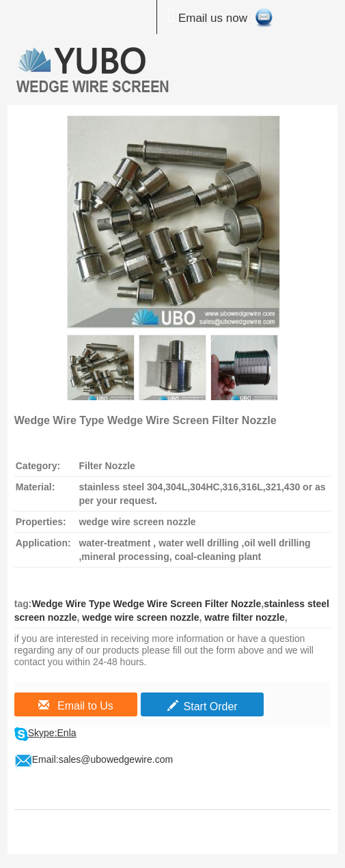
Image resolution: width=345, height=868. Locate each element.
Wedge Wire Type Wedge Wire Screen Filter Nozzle (146, 604)
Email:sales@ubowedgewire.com (102, 759)
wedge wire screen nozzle (139, 617)
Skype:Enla (52, 733)
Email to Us (76, 706)
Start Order (203, 706)
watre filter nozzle (243, 617)
